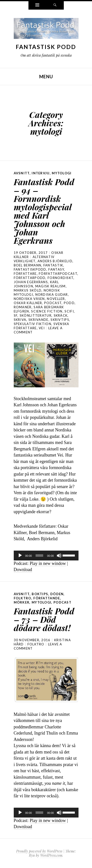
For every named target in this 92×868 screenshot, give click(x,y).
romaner (23, 307)
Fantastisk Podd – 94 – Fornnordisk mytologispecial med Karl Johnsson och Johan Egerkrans (44, 211)
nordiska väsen (29, 299)
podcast (53, 303)
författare (25, 274)
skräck (61, 315)
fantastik (53, 265)
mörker (22, 602)
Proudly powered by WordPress (39, 851)
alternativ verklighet (34, 259)
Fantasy (56, 269)
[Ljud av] (59, 556)
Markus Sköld (28, 290)
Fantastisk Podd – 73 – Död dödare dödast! (44, 619)
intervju (41, 173)
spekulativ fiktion (33, 324)
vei (42, 328)
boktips (40, 594)
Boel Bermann (28, 265)
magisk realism (51, 286)
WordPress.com (51, 855)
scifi (69, 311)
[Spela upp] (20, 556)
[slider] (39, 556)
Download (23, 570)
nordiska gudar (52, 295)
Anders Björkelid (55, 261)
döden (57, 594)
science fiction (47, 311)
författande (47, 598)
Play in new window (48, 563)
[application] (46, 556)
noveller (56, 299)
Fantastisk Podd (46, 47)
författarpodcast (58, 274)
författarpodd (30, 278)
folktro (23, 598)
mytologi (62, 173)
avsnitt (22, 173)
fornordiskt (60, 278)
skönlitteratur (36, 315)
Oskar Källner (28, 303)
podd (69, 303)
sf (16, 315)
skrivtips (60, 320)
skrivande (39, 320)
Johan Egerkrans (31, 282)
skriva (20, 320)
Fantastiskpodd (30, 269)
